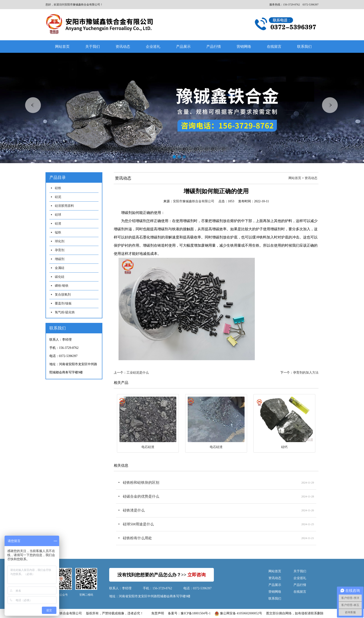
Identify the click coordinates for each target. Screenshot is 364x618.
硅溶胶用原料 (64, 206)
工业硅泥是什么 (138, 373)
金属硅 (60, 268)
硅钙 (284, 447)
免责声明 (158, 613)
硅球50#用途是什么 (138, 524)
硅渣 (58, 224)
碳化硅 (60, 277)
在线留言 (274, 47)
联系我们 (304, 47)
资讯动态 (123, 47)
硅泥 (58, 197)
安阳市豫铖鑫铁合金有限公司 (194, 201)
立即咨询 (197, 575)
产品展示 (183, 47)
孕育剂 (60, 250)
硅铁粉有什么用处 (137, 538)
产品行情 (214, 47)
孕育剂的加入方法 (306, 373)
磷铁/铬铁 (62, 286)
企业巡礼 (153, 47)
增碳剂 (60, 259)
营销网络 (244, 47)
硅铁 (58, 188)
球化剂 (60, 241)
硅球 (58, 215)
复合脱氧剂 (63, 295)
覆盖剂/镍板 (63, 303)
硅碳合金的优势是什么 (141, 496)
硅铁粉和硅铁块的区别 (141, 482)
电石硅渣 (148, 447)
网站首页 (62, 47)
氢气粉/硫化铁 (65, 312)
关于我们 (93, 47)
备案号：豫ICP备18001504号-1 (189, 613)
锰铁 (58, 232)
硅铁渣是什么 (134, 510)
